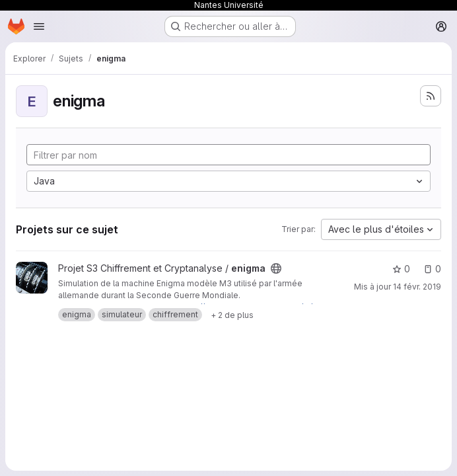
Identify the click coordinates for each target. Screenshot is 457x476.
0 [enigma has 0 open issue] (432, 269)
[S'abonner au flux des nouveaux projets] (431, 96)
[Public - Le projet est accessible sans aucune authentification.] (276, 268)
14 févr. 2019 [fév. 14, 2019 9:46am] (417, 287)
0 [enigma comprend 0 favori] (401, 269)
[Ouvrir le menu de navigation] (39, 26)
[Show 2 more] (232, 315)
